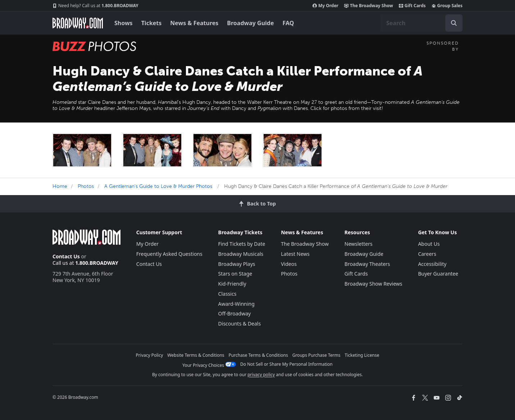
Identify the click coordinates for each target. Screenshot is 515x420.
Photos (86, 186)
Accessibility (432, 264)
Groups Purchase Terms (316, 355)
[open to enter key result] (454, 23)
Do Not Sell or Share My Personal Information (286, 364)
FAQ (288, 23)
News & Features (194, 23)
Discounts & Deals (240, 324)
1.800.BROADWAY (95, 6)
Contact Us (66, 256)
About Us (429, 244)
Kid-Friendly (232, 284)
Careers (427, 254)
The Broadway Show (369, 6)
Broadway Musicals (241, 254)
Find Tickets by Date (242, 244)
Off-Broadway (235, 313)
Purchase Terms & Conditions (258, 355)
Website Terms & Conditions (196, 355)
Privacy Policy (150, 355)
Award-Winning (236, 304)
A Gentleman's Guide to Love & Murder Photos (158, 186)
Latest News (295, 254)
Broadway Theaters (367, 264)
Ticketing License (362, 355)
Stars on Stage (235, 274)
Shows (124, 23)
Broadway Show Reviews (373, 284)
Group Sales (447, 6)
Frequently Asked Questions (169, 254)
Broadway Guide (250, 23)
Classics (227, 294)
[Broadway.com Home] (78, 23)
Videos (289, 264)
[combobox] (421, 23)
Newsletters (359, 244)
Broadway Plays (237, 264)
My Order (325, 6)
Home (60, 186)
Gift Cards (412, 6)
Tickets (152, 23)
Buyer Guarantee (438, 274)
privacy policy (261, 375)
